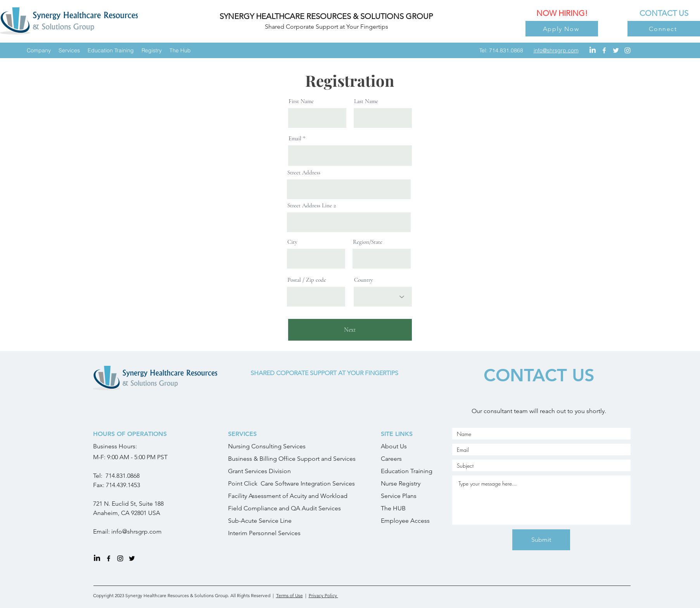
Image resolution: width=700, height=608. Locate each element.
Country (364, 280)
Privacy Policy (323, 595)
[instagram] (627, 50)
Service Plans (399, 496)
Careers (391, 459)
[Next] (350, 330)
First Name (301, 101)
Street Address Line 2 (312, 206)
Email (295, 139)
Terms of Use (290, 595)
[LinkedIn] (593, 50)
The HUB (393, 508)
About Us (394, 446)
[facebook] (604, 50)
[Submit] (541, 540)
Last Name (366, 101)
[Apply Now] (562, 29)
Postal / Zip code (307, 280)
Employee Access (405, 521)
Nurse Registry (401, 483)
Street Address (304, 173)
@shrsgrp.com (142, 531)
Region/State (368, 242)
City (292, 242)
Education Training (407, 471)
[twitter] (616, 50)
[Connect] (664, 29)
